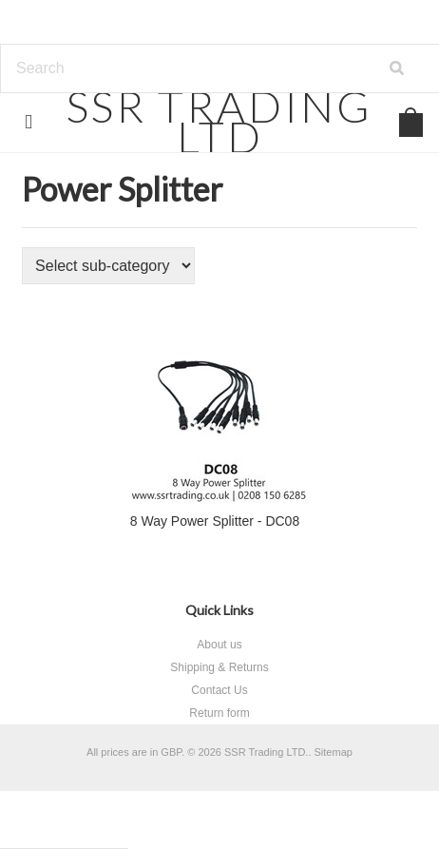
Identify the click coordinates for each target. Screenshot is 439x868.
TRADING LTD (219, 121)
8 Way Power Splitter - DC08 (215, 521)
